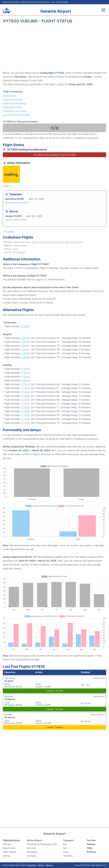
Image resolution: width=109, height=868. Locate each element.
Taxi (65, 848)
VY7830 (25, 400)
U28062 (25, 349)
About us (49, 865)
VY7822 (25, 384)
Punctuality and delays (15, 111)
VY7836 (25, 411)
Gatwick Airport (56, 11)
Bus (65, 844)
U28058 (25, 342)
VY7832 (25, 404)
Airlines (7, 856)
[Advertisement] (54, 48)
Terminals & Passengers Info (42, 844)
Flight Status (10, 96)
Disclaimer (32, 865)
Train (65, 852)
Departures (9, 848)
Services (31, 848)
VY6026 (25, 380)
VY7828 (25, 396)
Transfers (68, 856)
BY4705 (25, 326)
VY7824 (25, 388)
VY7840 (25, 419)
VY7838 (25, 415)
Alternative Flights (13, 107)
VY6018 (25, 373)
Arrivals (7, 844)
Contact (41, 865)
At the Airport (34, 840)
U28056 (25, 338)
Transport (68, 840)
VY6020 (25, 377)
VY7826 (25, 392)
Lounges (31, 856)
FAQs (90, 848)
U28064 (25, 353)
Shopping (32, 852)
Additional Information (15, 103)
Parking (91, 844)
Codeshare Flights (13, 99)
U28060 (25, 346)
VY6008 (25, 369)
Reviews (91, 852)
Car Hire (91, 840)
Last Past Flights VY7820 (16, 115)
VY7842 (25, 423)
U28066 (25, 357)
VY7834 (25, 407)
